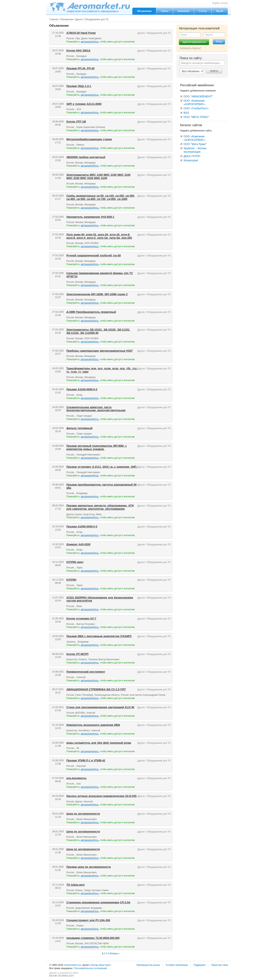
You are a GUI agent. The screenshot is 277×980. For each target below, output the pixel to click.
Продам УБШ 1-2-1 (79, 86)
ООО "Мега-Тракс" (195, 144)
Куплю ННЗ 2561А (78, 51)
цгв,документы (76, 778)
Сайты (165, 11)
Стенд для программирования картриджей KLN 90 (100, 707)
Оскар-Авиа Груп (100, 965)
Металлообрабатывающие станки (89, 139)
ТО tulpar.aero (76, 885)
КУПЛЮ (71, 580)
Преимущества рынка (148, 965)
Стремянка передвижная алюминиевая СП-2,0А (98, 902)
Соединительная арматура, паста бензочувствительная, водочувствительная (96, 409)
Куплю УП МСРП (77, 654)
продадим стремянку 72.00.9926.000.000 (93, 938)
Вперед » (115, 953)
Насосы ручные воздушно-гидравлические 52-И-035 (101, 796)
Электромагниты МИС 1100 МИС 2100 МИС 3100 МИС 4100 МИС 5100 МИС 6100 (98, 176)
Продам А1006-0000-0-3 (82, 526)
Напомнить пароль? (190, 48)
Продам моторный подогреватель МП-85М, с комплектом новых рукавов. (97, 447)
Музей (220, 11)
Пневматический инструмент (86, 672)
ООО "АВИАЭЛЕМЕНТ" (198, 96)
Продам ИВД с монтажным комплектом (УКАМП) (99, 636)
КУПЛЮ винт (75, 562)
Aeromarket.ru (90, 7)
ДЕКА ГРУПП (192, 156)
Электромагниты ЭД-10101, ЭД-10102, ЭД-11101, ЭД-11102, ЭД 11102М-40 (98, 331)
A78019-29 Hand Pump (81, 33)
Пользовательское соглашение (90, 968)
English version (220, 3)
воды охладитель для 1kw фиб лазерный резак (99, 743)
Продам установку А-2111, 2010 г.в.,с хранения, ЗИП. (102, 467)
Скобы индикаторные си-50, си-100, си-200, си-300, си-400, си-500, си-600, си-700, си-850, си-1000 (101, 197)
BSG (186, 113)
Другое (79, 19)
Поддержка (200, 965)
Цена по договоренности (83, 814)
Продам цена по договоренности (89, 867)
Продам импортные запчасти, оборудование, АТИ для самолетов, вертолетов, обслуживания (100, 507)
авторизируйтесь (90, 42)
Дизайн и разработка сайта (64, 974)
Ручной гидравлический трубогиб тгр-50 (94, 255)
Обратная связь (220, 965)
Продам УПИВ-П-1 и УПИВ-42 (86, 760)
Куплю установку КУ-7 (81, 619)
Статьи (203, 11)
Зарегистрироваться (194, 42)
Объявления (144, 11)
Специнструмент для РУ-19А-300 (88, 920)
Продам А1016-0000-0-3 (82, 389)
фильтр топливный (79, 428)
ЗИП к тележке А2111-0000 (84, 104)
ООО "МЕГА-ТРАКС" (196, 117)
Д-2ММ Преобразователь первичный (91, 312)
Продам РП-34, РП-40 (80, 68)
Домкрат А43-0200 (78, 544)
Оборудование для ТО (96, 19)
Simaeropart (191, 160)
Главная (54, 19)
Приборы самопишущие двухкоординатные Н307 (100, 351)
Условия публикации (177, 965)
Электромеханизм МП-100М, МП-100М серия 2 (97, 294)
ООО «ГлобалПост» (196, 108)
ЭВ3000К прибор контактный (86, 157)
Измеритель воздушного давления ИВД (93, 725)
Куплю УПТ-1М (76, 122)
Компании (183, 11)
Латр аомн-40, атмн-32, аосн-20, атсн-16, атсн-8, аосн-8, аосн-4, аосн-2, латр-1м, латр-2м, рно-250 (99, 236)
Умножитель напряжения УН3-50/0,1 (90, 217)
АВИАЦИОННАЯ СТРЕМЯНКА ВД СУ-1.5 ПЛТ (96, 689)
